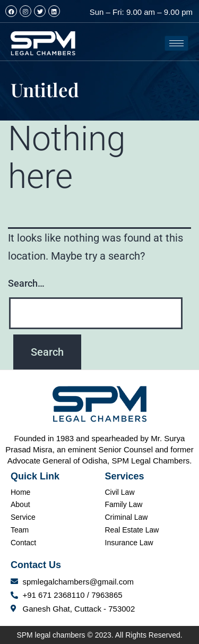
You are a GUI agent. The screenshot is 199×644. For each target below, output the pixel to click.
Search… (26, 283)
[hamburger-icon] (176, 43)
